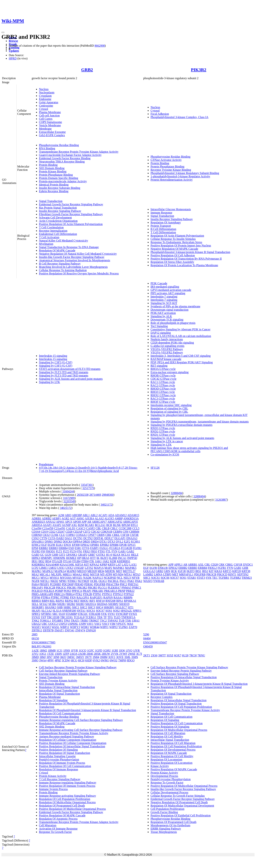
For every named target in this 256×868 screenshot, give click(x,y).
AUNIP (66, 525)
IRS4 (48, 561)
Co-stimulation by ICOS (165, 454)
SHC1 (75, 607)
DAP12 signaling (161, 333)
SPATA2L (126, 611)
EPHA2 (85, 545)
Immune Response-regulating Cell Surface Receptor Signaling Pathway (81, 720)
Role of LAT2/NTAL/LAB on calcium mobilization (181, 336)
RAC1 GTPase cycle (163, 382)
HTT (93, 558)
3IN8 (56, 657)
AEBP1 (56, 518)
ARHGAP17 (99, 522)
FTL (108, 551)
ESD (71, 548)
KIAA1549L (67, 565)
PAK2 (139, 581)
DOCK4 (68, 542)
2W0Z (132, 654)
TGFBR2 (236, 578)
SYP (43, 617)
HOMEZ (71, 558)
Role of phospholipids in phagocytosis (173, 323)
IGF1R (182, 571)
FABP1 (95, 548)
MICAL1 (45, 574)
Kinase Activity (160, 766)
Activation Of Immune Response (58, 829)
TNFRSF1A (128, 617)
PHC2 (123, 584)
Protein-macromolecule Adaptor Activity (63, 181)
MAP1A (99, 568)
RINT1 (232, 574)
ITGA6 (67, 561)
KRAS (218, 571)
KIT (86, 565)
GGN (48, 555)
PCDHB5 (56, 584)
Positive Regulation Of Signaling (58, 750)
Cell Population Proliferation (168, 809)
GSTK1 (101, 555)
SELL (35, 604)
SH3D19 (124, 604)
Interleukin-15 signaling (53, 356)
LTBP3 (167, 574)
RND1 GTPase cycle (163, 435)
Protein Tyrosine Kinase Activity (58, 680)
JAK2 (106, 561)
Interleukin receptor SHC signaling (171, 405)
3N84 (96, 657)
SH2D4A (102, 604)
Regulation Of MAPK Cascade (57, 250)
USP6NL (73, 624)
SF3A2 (43, 604)
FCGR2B (126, 548)
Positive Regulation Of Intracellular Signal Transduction (72, 746)
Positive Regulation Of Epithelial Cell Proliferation (181, 815)
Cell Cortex (46, 119)
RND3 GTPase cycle (163, 428)
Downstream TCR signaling (167, 320)
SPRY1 (137, 611)
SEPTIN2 (243, 574)
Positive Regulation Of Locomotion (172, 763)
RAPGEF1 (96, 597)
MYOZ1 (77, 578)
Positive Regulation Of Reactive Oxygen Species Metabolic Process (79, 273)
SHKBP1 (109, 607)
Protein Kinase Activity (53, 776)
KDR (113, 561)
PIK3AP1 (37, 588)
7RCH (193, 655)
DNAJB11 (38, 542)
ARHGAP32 (115, 522)
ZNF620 (91, 630)
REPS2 (69, 601)
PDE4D (79, 584)
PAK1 (131, 581)
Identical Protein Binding (54, 185)
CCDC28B (125, 528)
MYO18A (66, 578)
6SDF (88, 660)
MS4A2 (77, 574)
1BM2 (43, 650)
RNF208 (110, 601)
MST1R (95, 574)
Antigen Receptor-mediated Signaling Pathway (67, 736)
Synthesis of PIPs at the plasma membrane (175, 306)
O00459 (148, 646)
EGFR (51, 545)
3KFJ (63, 657)
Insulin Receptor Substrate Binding (60, 188)
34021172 (106, 505)
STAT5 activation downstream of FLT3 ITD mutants (70, 369)
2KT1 (147, 655)
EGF (44, 545)
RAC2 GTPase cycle (163, 385)
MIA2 (35, 574)
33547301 (87, 485)
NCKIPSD (110, 578)
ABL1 (86, 515)
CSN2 (35, 538)
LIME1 (43, 568)
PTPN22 (129, 594)
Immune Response (161, 213)
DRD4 (95, 542)
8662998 (100, 46)
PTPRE (65, 597)
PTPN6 (36, 597)
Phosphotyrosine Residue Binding (59, 145)
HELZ (135, 555)
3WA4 (43, 660)
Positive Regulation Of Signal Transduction (65, 753)
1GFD (99, 650)
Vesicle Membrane (50, 125)
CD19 (44, 532)
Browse (13, 41)
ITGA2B (57, 561)
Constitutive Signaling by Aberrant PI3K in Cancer (181, 329)
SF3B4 (52, 604)
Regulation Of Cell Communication (60, 713)
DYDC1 (248, 565)
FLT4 (73, 551)
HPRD (13, 58)
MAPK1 (37, 571)
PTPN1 (97, 594)
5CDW (66, 660)
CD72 (87, 532)
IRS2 (41, 561)
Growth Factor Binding (164, 812)
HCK (174, 571)
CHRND (37, 535)
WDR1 (85, 627)
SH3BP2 (113, 604)
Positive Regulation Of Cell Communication (65, 766)
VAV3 (105, 624)
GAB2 (130, 551)
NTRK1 (72, 581)
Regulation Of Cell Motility (167, 736)
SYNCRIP (122, 614)
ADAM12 (121, 515)
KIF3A (79, 565)
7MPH (122, 660)
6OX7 (178, 655)
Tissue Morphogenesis (164, 832)
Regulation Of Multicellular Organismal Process (67, 802)
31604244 (68, 491)
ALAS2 (99, 518)
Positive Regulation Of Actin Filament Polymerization (71, 224)
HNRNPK (59, 558)
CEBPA (117, 532)
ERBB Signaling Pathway (166, 829)
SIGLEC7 (121, 607)
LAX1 (133, 565)
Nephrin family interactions (167, 339)
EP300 (76, 545)
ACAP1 (103, 515)
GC (42, 555)
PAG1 (123, 581)
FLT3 (66, 551)
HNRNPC (47, 558)
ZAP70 (133, 627)
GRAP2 (83, 555)
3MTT (162, 655)
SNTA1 (81, 611)
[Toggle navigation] (3, 32)
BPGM (126, 525)
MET (119, 571)
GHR (55, 555)
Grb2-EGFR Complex (52, 135)
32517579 (88, 488)
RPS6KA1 (130, 601)
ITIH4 (85, 561)
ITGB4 (76, 561)
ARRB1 (193, 565)
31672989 (69, 498)
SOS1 (109, 611)
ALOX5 (109, 518)
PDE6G (89, 584)
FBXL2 (212, 568)
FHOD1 (50, 551)
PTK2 (79, 594)
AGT (73, 518)
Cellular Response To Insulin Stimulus (173, 239)
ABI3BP (77, 515)
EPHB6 (114, 545)
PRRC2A (59, 594)
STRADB (95, 614)
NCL (120, 578)
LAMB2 (148, 574)
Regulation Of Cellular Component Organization (68, 740)
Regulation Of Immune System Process (62, 763)
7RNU (201, 655)
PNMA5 (126, 588)
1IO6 (122, 650)
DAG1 (69, 538)
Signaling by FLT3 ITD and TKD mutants (64, 372)
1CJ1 (59, 650)
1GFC (91, 650)
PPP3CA (77, 591)
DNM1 (49, 542)
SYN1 (111, 614)
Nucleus (44, 89)
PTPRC (55, 597)
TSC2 (103, 621)
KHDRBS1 (124, 561)
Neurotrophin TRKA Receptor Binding (62, 162)
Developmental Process (164, 776)
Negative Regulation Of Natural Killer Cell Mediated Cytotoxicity (78, 254)
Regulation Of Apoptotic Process (58, 819)
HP (79, 558)
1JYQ (129, 650)
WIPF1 (104, 627)
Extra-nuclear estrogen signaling (170, 372)
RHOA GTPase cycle (163, 369)
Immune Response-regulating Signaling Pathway (68, 783)
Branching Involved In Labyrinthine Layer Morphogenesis (73, 267)
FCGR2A (115, 548)
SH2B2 (71, 604)
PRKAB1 (98, 591)
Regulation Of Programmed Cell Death (62, 806)
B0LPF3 (37, 646)
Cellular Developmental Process (169, 792)
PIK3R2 (199, 70)
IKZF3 (104, 558)
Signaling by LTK (49, 382)
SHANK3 (50, 607)
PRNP (122, 591)
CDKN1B (106, 532)
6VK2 (96, 660)
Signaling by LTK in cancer (167, 441)
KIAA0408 (52, 565)
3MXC (71, 657)
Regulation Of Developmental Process (173, 750)
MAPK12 (48, 571)
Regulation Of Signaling (53, 700)
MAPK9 (72, 571)
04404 (147, 638)
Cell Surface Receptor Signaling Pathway (63, 671)
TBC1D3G (67, 617)
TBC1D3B (53, 617)
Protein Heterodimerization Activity (172, 180)
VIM (112, 624)
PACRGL (113, 581)
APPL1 (178, 565)
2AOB (82, 654)
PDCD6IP (68, 584)
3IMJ (43, 657)
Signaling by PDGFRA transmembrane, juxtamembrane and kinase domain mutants (200, 422)
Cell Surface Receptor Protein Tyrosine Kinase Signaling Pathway (78, 667)
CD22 (52, 532)
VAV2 (98, 624)
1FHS (67, 650)
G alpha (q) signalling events (168, 346)
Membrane (45, 129)
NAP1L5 (98, 578)
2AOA (74, 654)
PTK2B (88, 594)
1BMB (52, 650)
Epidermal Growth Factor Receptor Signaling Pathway (71, 204)
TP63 (67, 621)
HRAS (86, 558)
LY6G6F (79, 568)
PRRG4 (70, 594)
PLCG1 (103, 588)
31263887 (221, 500)
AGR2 (65, 518)
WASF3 (148, 581)
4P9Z (58, 660)
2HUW (106, 654)
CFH (126, 532)
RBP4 (45, 601)
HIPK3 (36, 558)
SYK (104, 614)
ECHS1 (136, 542)
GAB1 (122, 551)
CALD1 (71, 528)
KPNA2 (94, 565)
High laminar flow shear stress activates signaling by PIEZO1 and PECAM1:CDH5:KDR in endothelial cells (189, 450)
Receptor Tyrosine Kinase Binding (171, 170)
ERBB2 (43, 548)
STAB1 (192, 578)
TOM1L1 (45, 621)
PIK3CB (211, 574)
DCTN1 (78, 538)
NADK (87, 578)
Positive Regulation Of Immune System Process (67, 786)
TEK (100, 617)
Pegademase (46, 464)
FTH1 (101, 551)
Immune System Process (53, 789)
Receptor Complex (162, 697)
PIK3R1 (72, 588)
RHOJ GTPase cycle (163, 392)
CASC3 (81, 528)
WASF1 (36, 627)
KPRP (103, 565)
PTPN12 (118, 594)
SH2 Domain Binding (52, 727)
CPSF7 (92, 535)
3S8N (134, 657)
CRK (108, 535)
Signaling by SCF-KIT (164, 303)
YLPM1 (123, 627)
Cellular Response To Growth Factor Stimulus (178, 796)
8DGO (131, 660)
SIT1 (130, 607)
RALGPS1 (83, 597)
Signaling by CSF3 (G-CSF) (56, 362)
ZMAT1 (59, 630)
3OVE (120, 657)
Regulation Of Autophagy (166, 222)
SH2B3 (80, 604)
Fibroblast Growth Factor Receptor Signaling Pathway (71, 214)
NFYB (136, 578)
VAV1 (90, 624)
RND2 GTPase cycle (163, 431)
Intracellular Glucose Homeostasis (171, 209)
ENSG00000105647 (155, 642)
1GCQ (83, 650)
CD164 (36, 532)
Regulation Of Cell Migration (168, 733)
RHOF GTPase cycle (163, 402)
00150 (35, 638)
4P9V (51, 660)
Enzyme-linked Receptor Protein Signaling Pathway (70, 674)
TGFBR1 (224, 578)
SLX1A (57, 611)
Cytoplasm (45, 96)
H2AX (117, 555)
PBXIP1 (44, 584)
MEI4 (101, 571)
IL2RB (113, 558)
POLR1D (37, 591)
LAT (118, 565)
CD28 (69, 532)
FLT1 (59, 551)
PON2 (67, 591)
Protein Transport (161, 226)
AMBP (119, 518)
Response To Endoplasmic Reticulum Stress (176, 242)
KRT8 (111, 565)
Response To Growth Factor (55, 832)
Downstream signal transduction (170, 310)
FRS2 (86, 551)
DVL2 (120, 542)
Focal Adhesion (160, 114)
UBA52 (36, 624)
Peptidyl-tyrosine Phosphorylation (59, 759)
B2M (81, 525)
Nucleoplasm (47, 92)
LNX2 (69, 568)
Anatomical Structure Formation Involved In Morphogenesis (75, 260)
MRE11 (67, 574)
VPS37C (121, 624)
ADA (111, 515)
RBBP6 (128, 597)
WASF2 (46, 627)
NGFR (36, 581)
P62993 (47, 646)
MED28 (92, 571)
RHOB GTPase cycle (163, 375)
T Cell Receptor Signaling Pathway (60, 779)
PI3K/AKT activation (163, 313)
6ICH (81, 660)
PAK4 (35, 584)
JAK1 (98, 561)
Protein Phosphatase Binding (56, 175)
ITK (92, 561)
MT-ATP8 (106, 574)
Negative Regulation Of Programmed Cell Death (179, 802)
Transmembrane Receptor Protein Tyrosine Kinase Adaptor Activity (79, 152)
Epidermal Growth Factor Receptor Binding (65, 158)
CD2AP (78, 532)
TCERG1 (91, 617)
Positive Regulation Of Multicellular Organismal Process (72, 809)
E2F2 (127, 542)
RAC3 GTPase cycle (163, 399)
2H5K (97, 654)
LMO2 (53, 568)
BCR (109, 525)
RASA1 (118, 597)
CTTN (43, 538)
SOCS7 (100, 611)
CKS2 (46, 535)
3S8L (127, 657)
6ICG (74, 660)
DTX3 (111, 542)
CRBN (101, 535)
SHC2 (84, 607)
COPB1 (70, 535)
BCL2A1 (100, 525)
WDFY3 (75, 627)
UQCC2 (53, 624)
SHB (60, 607)
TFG (110, 617)
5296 (146, 634)
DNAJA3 (132, 538)
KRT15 (227, 571)
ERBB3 (53, 548)
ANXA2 (51, 522)
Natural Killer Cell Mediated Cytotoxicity (63, 241)
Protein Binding (48, 165)
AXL (74, 525)
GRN (167, 571)
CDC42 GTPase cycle (163, 379)
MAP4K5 (131, 568)
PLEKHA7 (114, 588)
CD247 (61, 532)
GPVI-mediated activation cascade (171, 290)
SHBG (67, 607)
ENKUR (163, 568)
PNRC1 (137, 588)
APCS (69, 522)
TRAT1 (75, 621)
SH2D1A (91, 604)
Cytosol (44, 109)
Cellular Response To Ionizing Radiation (63, 270)
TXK (128, 621)
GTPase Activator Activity (166, 160)
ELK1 (59, 545)
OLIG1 (103, 581)
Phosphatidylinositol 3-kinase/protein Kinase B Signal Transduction (190, 252)
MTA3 (137, 574)
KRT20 (237, 571)
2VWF (123, 654)
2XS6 (154, 655)
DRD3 (86, 542)
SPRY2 (36, 614)
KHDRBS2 (38, 565)
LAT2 (125, 565)
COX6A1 (81, 535)
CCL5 (136, 528)
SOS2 (116, 611)
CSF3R (134, 535)
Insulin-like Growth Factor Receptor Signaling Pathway (72, 257)
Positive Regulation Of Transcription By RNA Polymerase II (186, 259)
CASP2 (90, 528)
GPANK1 (72, 555)
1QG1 (43, 654)
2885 (35, 634)
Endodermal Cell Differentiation (58, 234)
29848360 (108, 495)
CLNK (55, 535)
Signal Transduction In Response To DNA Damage (69, 247)
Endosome (45, 99)
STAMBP (71, 614)
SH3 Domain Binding (52, 168)
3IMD (35, 657)
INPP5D (132, 558)
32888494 (176, 493)
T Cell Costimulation (51, 227)
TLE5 (117, 617)
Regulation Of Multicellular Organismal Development (182, 806)
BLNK (117, 525)
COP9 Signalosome (51, 122)
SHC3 (91, 607)
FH (43, 551)
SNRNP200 (69, 611)
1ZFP (66, 654)
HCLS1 (126, 555)
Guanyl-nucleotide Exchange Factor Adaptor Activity (70, 155)
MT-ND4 (118, 574)
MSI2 (86, 574)
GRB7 (92, 555)
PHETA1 (133, 584)
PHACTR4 (113, 584)
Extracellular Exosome (52, 132)
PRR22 (130, 591)
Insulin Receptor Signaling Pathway (60, 211)
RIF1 (92, 601)
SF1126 (155, 468)
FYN (114, 551)
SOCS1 (91, 611)
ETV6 (86, 548)
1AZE (35, 650)
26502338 (83, 495)
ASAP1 (47, 525)
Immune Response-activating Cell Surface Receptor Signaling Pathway (81, 730)
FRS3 (94, 551)
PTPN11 (107, 594)
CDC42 (95, 532)
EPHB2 (104, 545)
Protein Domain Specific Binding (59, 178)
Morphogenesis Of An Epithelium (170, 825)
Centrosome (46, 106)
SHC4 (99, 607)
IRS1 (35, 561)
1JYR (136, 650)
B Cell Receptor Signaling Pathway (60, 264)
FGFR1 (137, 548)
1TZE (50, 654)
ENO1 (67, 545)
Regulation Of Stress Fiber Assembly (172, 262)
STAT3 (201, 578)
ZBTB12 (37, 630)
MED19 (82, 571)
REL (52, 601)
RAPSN (108, 597)
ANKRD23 (38, 522)
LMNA (158, 574)
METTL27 (129, 571)
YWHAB (159, 581)
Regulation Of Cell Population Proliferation (65, 799)
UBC (45, 624)
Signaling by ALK (161, 316)
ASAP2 (57, 525)
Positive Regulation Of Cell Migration (173, 743)
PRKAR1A (111, 591)
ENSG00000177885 (44, 642)
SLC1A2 (47, 611)
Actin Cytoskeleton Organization (58, 221)
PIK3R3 (92, 588)
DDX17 (109, 538)
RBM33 (36, 601)
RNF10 (100, 601)
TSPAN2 (113, 621)
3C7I (139, 654)
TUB (122, 621)
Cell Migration (48, 825)
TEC (215, 578)
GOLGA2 (149, 571)
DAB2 (60, 538)
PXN (73, 597)
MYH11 (54, 578)
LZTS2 (89, 568)
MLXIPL (57, 574)
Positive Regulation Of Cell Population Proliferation (181, 707)
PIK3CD (222, 574)
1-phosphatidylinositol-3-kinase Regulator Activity (180, 176)
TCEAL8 (79, 617)
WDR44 (95, 627)
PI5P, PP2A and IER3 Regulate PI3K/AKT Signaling (182, 362)
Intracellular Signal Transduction (58, 690)
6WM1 (105, 660)
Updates (14, 51)
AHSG (80, 518)
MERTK (110, 571)
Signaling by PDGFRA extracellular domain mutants (182, 425)
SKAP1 (36, 611)
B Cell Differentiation (163, 229)
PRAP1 (87, 591)
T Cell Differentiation (163, 232)
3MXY (80, 657)
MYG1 (45, 578)
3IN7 (49, 657)
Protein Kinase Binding (53, 171)
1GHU (107, 650)
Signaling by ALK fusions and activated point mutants (71, 379)
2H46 (90, 654)
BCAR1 (89, 525)
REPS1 (60, 601)
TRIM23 (247, 578)
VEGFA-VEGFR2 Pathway (167, 349)
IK (98, 558)
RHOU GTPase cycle (163, 395)
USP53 (63, 624)
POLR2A (49, 591)
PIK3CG (61, 588)
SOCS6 (165, 578)
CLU (62, 535)
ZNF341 (70, 630)
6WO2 (114, 660)
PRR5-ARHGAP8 (42, 594)
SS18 (62, 614)
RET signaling (159, 366)
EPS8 (35, 548)
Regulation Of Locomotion (166, 759)
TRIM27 (94, 621)
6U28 (185, 655)
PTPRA (45, 597)
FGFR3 (36, 551)
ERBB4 (63, 548)
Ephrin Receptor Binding (54, 191)
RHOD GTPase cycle (163, 389)
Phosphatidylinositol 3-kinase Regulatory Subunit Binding (185, 173)
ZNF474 (80, 630)
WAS (130, 624)
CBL (98, 528)
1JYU (35, 654)
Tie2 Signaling (159, 326)
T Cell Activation (49, 237)
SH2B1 (61, 604)
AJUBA (89, 518)
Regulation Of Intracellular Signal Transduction (67, 687)
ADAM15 (133, 515)
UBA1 (136, 621)
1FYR (74, 650)
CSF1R (125, 535)
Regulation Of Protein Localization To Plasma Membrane (184, 265)
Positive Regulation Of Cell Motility (172, 756)
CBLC (114, 528)
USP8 (82, 624)
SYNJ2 (36, 617)
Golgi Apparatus (49, 102)
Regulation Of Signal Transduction (59, 694)
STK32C (83, 614)
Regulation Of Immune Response (59, 769)
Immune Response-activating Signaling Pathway (68, 796)
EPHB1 (95, 545)
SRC (55, 614)
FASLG (104, 548)
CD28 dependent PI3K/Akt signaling (172, 343)
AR (89, 522)
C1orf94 (37, 528)
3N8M (104, 657)
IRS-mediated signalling (165, 287)
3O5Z (170, 655)
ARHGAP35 (130, 522)
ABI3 (68, 515)
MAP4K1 (119, 568)
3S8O (35, 660)
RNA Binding (47, 148)
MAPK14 (60, 571)
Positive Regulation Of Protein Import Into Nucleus (181, 245)
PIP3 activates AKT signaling (168, 293)
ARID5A (37, 525)
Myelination (46, 244)
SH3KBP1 (38, 607)
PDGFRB (100, 584)
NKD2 (54, 581)
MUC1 (36, 578)
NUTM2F (83, 581)
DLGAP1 (120, 538)
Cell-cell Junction (49, 115)
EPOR (123, 545)
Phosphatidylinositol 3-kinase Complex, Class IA (180, 117)
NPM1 (63, 581)
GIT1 (62, 555)
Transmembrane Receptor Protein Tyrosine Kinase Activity (74, 733)
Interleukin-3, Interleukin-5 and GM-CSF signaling (181, 356)
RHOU (84, 601)
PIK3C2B (49, 588)
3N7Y (88, 657)
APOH (77, 522)
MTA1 (128, 574)
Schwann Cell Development (55, 218)
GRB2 (87, 70)
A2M (61, 515)
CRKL (116, 535)
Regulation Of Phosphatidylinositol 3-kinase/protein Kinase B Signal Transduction (87, 710)
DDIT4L (99, 538)
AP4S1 (60, 522)
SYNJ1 (133, 614)
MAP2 (108, 568)
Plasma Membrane (50, 112)
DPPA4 (77, 542)
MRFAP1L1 (186, 574)
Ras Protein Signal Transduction (58, 208)
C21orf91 (60, 528)
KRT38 (246, 571)
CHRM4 (134, 532)
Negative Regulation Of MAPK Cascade (174, 249)
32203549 (69, 501)
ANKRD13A (131, 518)
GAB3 (35, 555)
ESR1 (78, 548)
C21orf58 (48, 528)
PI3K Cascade (159, 283)
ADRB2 (46, 518)
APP (84, 522)
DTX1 (103, 542)
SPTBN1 (46, 614)
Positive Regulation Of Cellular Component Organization (73, 743)
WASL (56, 627)
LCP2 (35, 568)
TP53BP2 (57, 621)
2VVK (115, 654)
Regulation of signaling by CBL (169, 408)
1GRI (115, 650)
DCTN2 (88, 538)
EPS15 (132, 545)
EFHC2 (36, 545)
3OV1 (112, 657)
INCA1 (122, 558)
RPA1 (120, 601)
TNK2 (35, 621)
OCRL (94, 581)
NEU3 (127, 578)
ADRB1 (36, 518)
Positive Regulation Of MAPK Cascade (62, 815)
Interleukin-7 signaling (164, 296)
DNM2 (58, 542)
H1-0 (109, 555)
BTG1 (134, 525)
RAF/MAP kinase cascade (166, 359)
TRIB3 (84, 621)
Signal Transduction (51, 201)
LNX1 (61, 568)
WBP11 (65, 627)
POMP (59, 591)
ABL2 (94, 515)
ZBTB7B (48, 630)
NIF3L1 (45, 581)
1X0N (58, 654)
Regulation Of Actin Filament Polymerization (177, 236)
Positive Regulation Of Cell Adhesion (173, 255)
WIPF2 (113, 627)
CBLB (106, 528)
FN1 (80, 551)
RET (77, 601)
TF (105, 617)
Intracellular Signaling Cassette (57, 756)
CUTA (52, 538)
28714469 (95, 495)
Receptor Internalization (53, 231)
